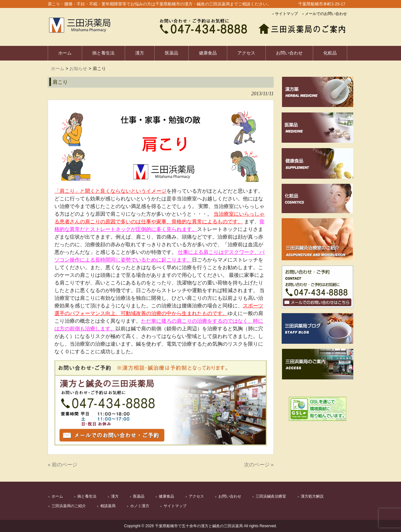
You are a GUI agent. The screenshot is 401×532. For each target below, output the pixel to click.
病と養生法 (87, 496)
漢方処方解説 (312, 496)
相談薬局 (108, 506)
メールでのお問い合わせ (326, 14)
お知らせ (78, 68)
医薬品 (139, 496)
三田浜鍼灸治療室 (271, 496)
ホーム (58, 68)
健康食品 (166, 496)
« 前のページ (63, 465)
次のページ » (259, 465)
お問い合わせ (230, 496)
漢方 (115, 496)
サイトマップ (286, 14)
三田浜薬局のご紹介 (69, 506)
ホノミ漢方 (140, 506)
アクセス (196, 496)
